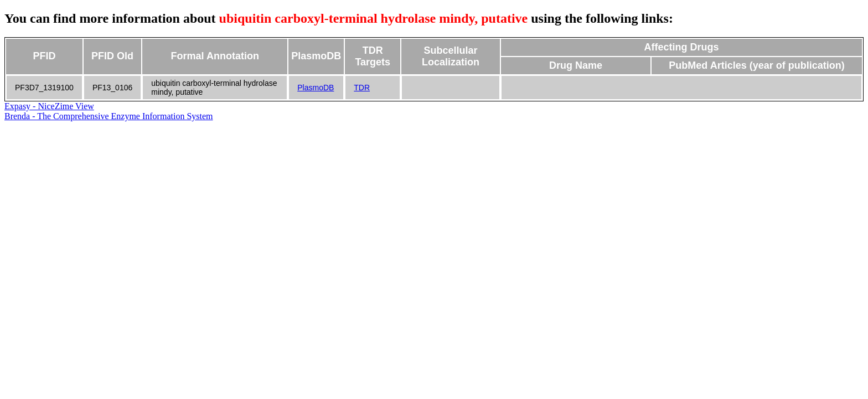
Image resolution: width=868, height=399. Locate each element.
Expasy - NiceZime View (49, 106)
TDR (362, 88)
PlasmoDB (316, 88)
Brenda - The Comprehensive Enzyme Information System (109, 116)
